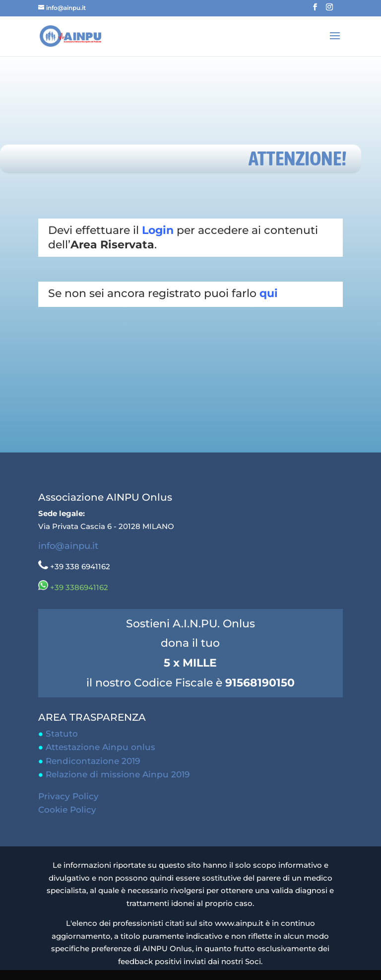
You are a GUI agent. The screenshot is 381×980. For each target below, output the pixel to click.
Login (158, 230)
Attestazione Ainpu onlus (100, 747)
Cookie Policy (67, 810)
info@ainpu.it (68, 546)
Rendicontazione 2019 (93, 761)
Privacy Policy (68, 796)
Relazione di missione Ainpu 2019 (118, 774)
